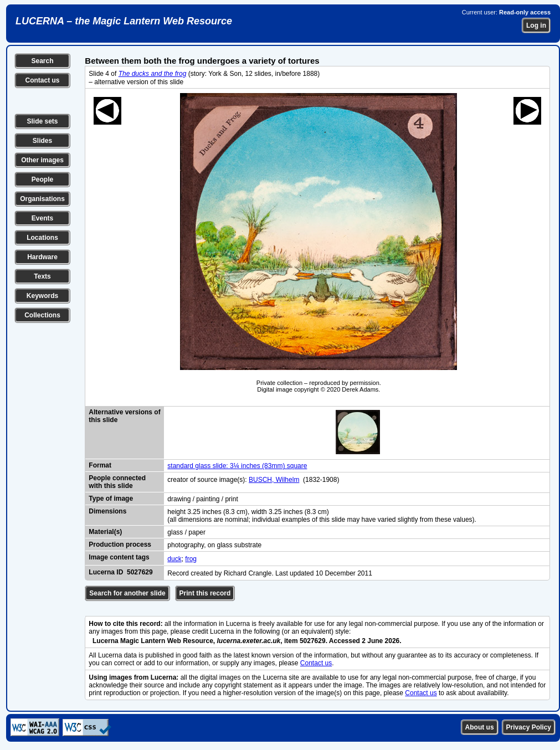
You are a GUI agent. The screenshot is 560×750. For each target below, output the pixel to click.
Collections (42, 315)
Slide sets (42, 121)
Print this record (205, 593)
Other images (42, 160)
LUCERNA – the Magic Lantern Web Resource (124, 21)
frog (191, 559)
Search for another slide (127, 593)
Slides (42, 141)
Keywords (42, 296)
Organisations (42, 199)
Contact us (42, 80)
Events (42, 218)
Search (42, 61)
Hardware (42, 257)
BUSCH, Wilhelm (274, 480)
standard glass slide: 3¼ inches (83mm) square (237, 466)
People (42, 179)
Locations (42, 238)
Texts (42, 276)
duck (174, 559)
